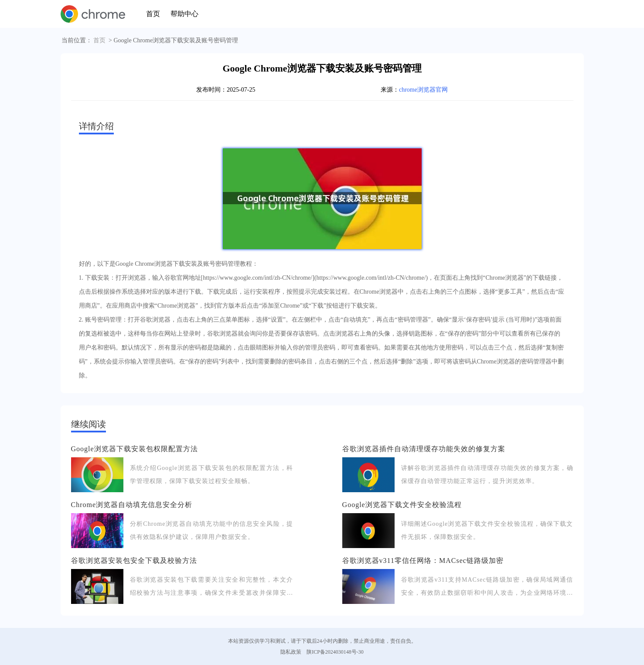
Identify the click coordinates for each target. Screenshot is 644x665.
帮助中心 (184, 14)
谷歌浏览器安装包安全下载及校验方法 (134, 560)
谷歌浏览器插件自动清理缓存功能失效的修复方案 (424, 449)
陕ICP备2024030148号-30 (335, 652)
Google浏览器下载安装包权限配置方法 (135, 449)
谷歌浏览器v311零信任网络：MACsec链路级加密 (423, 560)
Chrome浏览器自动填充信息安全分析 (132, 505)
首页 (153, 14)
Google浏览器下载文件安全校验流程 (402, 505)
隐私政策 (291, 652)
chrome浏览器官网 (423, 90)
